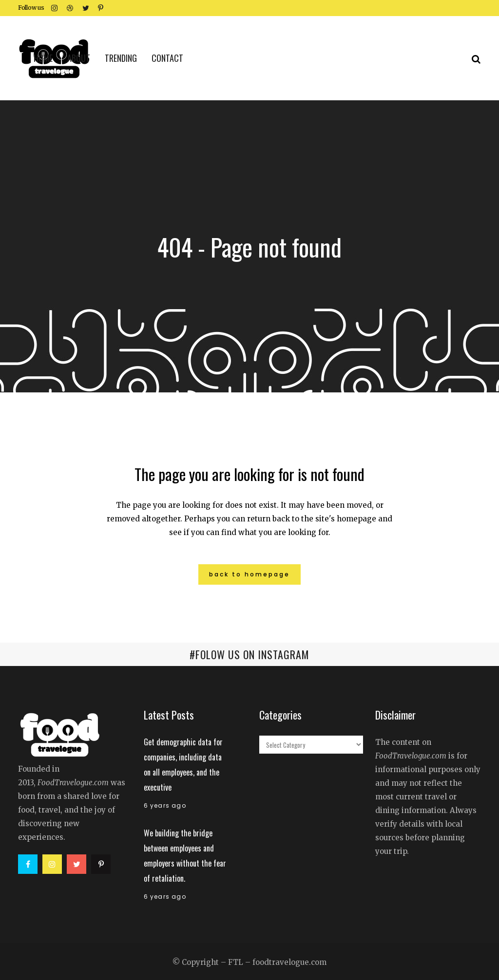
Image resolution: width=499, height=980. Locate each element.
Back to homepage (249, 574)
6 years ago (165, 805)
